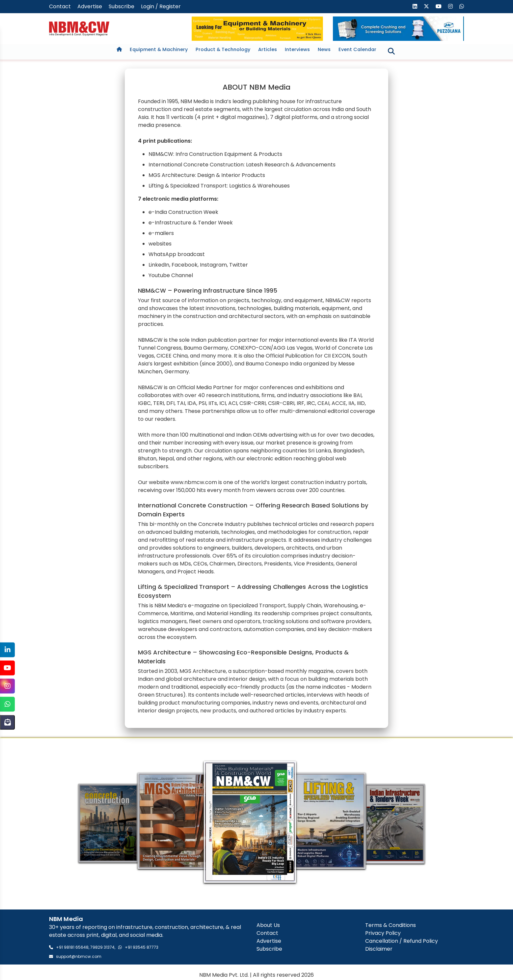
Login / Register (161, 6)
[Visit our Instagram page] (450, 6)
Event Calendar (357, 49)
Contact (60, 6)
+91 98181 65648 (72, 948)
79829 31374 (102, 948)
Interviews (297, 49)
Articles (268, 49)
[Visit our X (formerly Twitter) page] (426, 6)
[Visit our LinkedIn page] (415, 6)
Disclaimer (379, 950)
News (324, 49)
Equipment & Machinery (159, 49)
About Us (268, 926)
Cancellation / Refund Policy (402, 942)
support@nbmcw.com (79, 957)
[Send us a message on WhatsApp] (462, 6)
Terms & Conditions (391, 926)
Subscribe (121, 6)
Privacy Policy (383, 934)
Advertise (90, 6)
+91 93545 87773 (142, 948)
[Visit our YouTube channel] (439, 6)
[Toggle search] (391, 51)
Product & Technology (223, 49)
